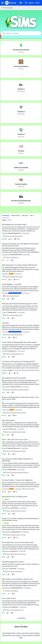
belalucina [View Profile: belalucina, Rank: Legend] (5, 370)
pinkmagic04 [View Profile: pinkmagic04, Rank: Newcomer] (6, 569)
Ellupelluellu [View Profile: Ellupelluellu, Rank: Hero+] (5, 274)
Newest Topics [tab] (15, 216)
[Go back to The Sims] (21, 151)
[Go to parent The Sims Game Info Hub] (11, 296)
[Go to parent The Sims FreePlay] (28, 489)
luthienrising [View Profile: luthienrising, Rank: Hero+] (6, 410)
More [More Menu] (32, 216)
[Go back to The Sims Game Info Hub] (21, 50)
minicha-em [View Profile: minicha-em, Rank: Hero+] (5, 489)
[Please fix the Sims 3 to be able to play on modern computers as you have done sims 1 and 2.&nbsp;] (21, 565)
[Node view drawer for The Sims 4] (21, 97)
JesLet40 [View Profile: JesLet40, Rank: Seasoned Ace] (5, 312)
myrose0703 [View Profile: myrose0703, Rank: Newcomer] (6, 429)
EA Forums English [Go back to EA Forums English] (7, 8)
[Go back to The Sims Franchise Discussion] (21, 201)
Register (31, 3)
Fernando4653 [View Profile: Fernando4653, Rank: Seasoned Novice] (6, 387)
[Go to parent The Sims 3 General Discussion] (12, 572)
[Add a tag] (9, 220)
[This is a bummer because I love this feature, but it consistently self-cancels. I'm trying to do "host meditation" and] (21, 583)
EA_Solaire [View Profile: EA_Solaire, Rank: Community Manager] (5, 293)
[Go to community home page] (11, 3)
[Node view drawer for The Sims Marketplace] (21, 75)
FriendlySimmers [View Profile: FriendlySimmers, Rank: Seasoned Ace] (7, 532)
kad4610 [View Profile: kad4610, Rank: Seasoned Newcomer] (4, 448)
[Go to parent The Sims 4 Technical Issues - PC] (13, 354)
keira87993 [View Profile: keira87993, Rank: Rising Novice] (5, 351)
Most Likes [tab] (25, 216)
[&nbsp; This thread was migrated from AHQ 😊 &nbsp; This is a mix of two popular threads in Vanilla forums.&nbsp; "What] (21, 269)
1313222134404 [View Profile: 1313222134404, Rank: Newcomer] (7, 607)
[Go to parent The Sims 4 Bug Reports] (10, 257)
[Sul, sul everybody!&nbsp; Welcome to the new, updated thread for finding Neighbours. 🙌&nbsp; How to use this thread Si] (21, 485)
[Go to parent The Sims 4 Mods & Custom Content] (14, 413)
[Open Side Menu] (2, 3)
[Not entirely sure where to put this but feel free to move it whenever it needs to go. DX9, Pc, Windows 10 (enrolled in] (21, 250)
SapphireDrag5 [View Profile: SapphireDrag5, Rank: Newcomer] (6, 551)
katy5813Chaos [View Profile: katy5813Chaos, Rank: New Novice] (7, 508)
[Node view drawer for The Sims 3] (21, 120)
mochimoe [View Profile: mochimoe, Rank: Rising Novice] (5, 470)
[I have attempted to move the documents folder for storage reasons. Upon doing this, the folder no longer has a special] (21, 547)
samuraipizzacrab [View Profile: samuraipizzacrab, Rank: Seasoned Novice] (7, 588)
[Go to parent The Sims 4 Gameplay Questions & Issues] (15, 390)
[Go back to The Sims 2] (21, 134)
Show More (21, 618)
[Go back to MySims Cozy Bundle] (21, 168)
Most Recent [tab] (6, 216)
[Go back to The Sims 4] (21, 89)
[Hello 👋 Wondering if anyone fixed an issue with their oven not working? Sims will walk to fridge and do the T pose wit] (21, 444)
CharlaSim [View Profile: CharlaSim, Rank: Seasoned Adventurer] (5, 233)
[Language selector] (22, 3)
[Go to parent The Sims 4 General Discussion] (12, 236)
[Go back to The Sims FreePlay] (21, 184)
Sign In (38, 3)
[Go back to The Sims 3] (21, 112)
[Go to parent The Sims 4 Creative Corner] (30, 370)
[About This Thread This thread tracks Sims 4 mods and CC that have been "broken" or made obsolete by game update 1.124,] (21, 405)
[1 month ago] (25, 233)
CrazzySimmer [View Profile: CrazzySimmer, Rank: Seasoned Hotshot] (6, 254)
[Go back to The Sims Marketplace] (21, 66)
